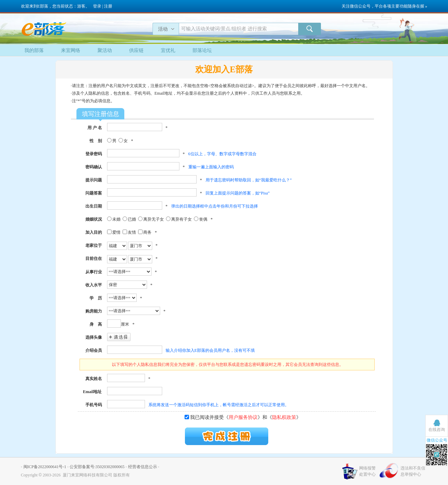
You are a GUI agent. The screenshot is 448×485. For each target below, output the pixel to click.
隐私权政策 (284, 417)
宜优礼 (168, 50)
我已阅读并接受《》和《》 (246, 417)
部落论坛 (202, 50)
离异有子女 (181, 219)
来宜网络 (71, 50)
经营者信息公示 (143, 467)
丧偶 (203, 219)
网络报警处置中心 (367, 471)
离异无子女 (154, 219)
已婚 (132, 219)
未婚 (116, 219)
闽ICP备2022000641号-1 (45, 467)
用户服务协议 (243, 417)
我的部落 (34, 50)
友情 (132, 232)
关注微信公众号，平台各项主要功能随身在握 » (384, 6)
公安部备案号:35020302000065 (97, 467)
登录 (97, 6)
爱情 (116, 232)
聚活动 (105, 50)
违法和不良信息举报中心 (413, 471)
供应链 (136, 50)
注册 (108, 6)
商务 (147, 232)
